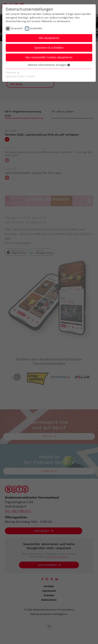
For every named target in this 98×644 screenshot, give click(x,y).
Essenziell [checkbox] (17, 28)
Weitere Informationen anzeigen (49, 65)
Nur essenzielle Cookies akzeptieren (49, 57)
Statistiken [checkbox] (36, 28)
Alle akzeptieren (49, 38)
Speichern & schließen (49, 48)
